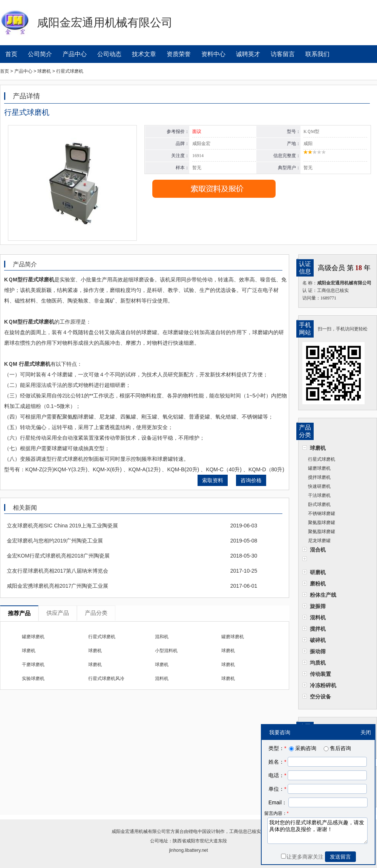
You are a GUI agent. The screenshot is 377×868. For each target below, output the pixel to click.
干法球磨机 (319, 495)
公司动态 (109, 54)
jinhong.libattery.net (188, 850)
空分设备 (320, 697)
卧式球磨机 (319, 504)
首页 (11, 54)
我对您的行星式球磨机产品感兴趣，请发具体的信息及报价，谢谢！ (317, 831)
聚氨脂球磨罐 (322, 523)
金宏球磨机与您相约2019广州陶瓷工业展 (55, 541)
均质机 (318, 663)
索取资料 (213, 480)
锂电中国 (198, 831)
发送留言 (340, 857)
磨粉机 (318, 584)
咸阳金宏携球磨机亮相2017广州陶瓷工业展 (57, 586)
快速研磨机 (319, 486)
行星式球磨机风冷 (106, 679)
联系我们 (317, 54)
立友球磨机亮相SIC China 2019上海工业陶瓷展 (62, 526)
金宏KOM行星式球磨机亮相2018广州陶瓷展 (58, 556)
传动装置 (320, 674)
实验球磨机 (33, 679)
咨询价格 (251, 480)
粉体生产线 (323, 595)
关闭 (366, 732)
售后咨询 (337, 748)
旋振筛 (318, 606)
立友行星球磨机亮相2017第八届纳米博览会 (57, 571)
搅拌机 (318, 629)
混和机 (162, 637)
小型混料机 (166, 651)
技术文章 (144, 54)
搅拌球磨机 (319, 477)
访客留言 (283, 54)
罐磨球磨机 (319, 468)
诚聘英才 (248, 54)
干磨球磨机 (33, 665)
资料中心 (213, 54)
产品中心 (75, 54)
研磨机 (318, 572)
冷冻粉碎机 (323, 685)
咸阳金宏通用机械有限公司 (139, 831)
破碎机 (318, 640)
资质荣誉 (179, 54)
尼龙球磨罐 (319, 541)
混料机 (318, 617)
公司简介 (40, 54)
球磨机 (318, 448)
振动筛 (318, 651)
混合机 (318, 550)
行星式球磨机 (322, 459)
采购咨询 (302, 748)
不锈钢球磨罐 (322, 513)
